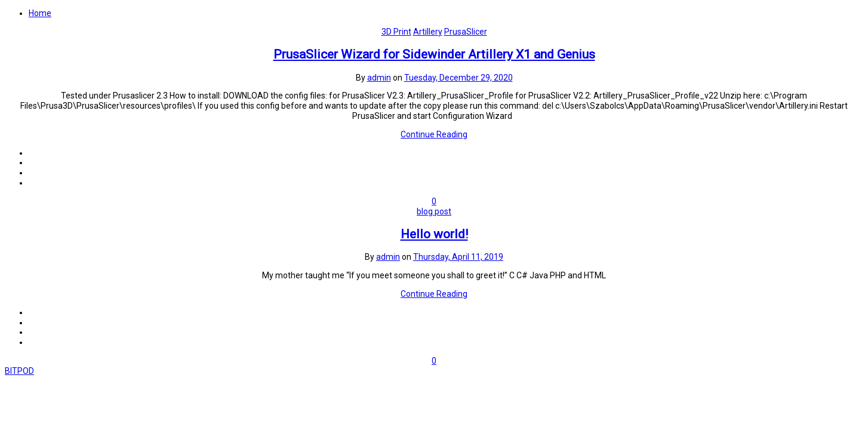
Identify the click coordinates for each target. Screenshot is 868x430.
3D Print (396, 32)
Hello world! (434, 234)
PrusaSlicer (466, 32)
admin (379, 78)
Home (40, 13)
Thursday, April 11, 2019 (458, 257)
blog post (434, 211)
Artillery (428, 32)
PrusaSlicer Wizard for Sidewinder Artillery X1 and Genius (434, 54)
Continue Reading (434, 134)
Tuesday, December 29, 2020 (458, 78)
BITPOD (19, 371)
